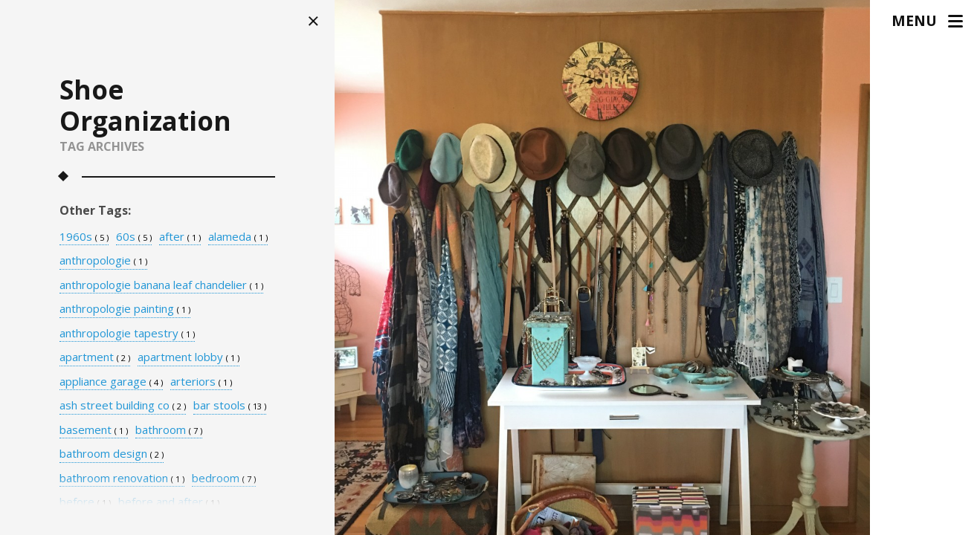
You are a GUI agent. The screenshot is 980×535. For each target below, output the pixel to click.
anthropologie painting (125, 309)
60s (134, 237)
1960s (84, 237)
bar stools (230, 406)
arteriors (201, 382)
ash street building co (123, 406)
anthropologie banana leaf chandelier (161, 285)
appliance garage (111, 382)
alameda (238, 237)
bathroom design (112, 454)
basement (94, 430)
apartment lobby (188, 357)
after (180, 237)
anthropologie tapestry (127, 334)
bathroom (169, 430)
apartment (95, 357)
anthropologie (103, 261)
